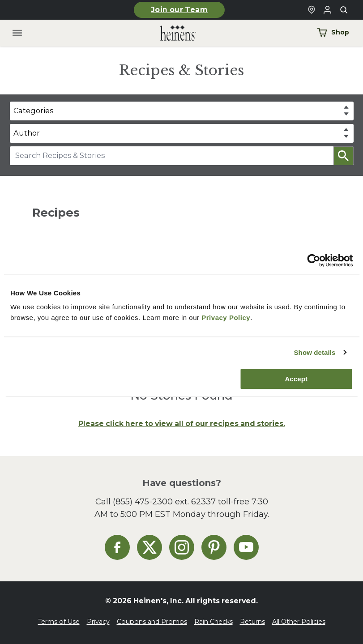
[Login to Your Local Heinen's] (328, 10)
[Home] (171, 33)
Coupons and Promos (152, 622)
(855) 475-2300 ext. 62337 (164, 501)
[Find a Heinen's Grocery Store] (312, 10)
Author (27, 133)
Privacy (98, 622)
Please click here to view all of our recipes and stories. (182, 424)
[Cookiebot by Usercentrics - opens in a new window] (314, 260)
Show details (314, 352)
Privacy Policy (226, 318)
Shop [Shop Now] (333, 32)
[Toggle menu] (17, 33)
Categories (33, 111)
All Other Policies (299, 622)
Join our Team (179, 10)
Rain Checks (214, 622)
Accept (296, 379)
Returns (252, 622)
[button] (344, 156)
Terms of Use (59, 622)
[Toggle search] (344, 10)
